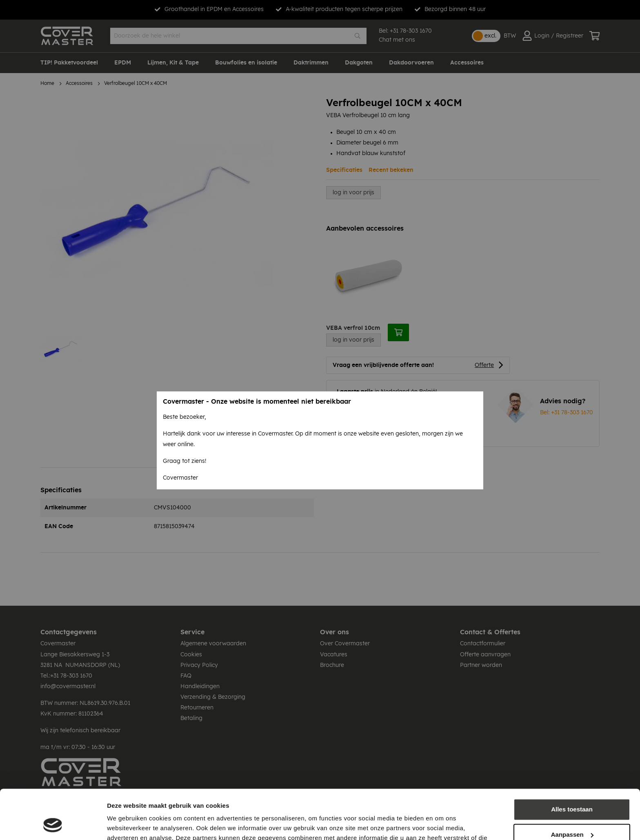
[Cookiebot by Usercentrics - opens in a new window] (53, 824)
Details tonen (126, 824)
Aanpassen (572, 788)
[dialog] (320, 420)
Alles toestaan (572, 763)
